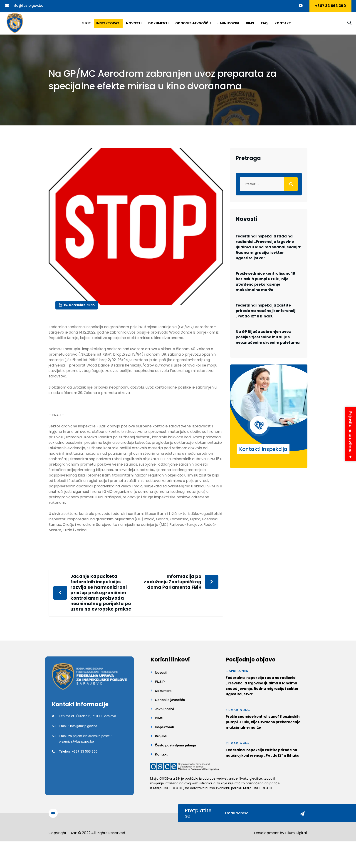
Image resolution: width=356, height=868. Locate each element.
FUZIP (160, 682)
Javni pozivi (228, 23)
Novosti (134, 23)
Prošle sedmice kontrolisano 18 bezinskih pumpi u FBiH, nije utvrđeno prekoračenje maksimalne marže (265, 282)
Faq (264, 23)
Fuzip (86, 23)
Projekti (161, 736)
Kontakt (283, 23)
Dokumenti (158, 23)
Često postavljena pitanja (175, 745)
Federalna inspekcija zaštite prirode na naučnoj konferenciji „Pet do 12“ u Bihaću (266, 311)
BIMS (250, 23)
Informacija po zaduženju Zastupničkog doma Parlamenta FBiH (173, 582)
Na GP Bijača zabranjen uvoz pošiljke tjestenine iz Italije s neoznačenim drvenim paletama (268, 337)
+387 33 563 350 (331, 6)
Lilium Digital (296, 833)
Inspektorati (108, 23)
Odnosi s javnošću (193, 23)
